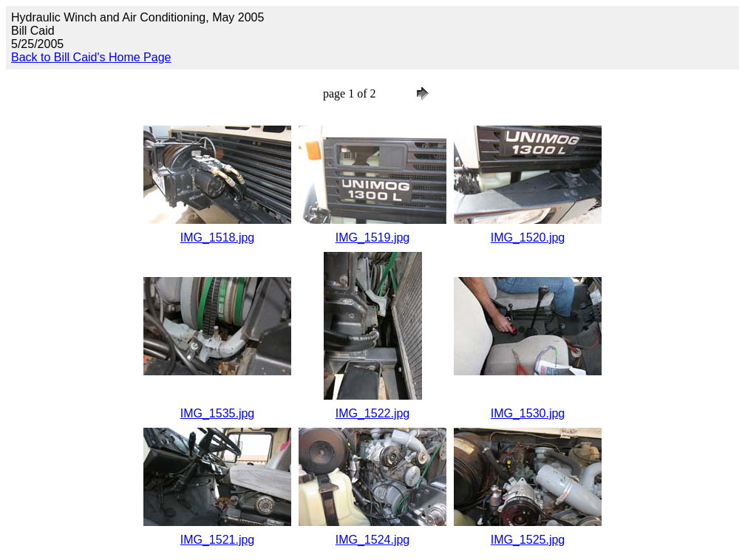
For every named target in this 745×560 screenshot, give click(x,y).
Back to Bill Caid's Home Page (91, 57)
